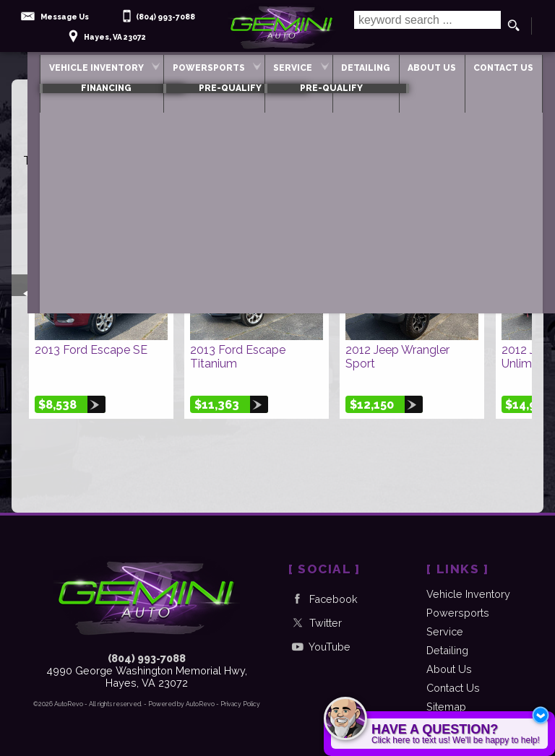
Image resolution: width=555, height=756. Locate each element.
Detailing (447, 650)
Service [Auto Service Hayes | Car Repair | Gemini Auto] (275, 65)
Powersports (182, 65)
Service (445, 631)
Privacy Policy (240, 704)
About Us (449, 669)
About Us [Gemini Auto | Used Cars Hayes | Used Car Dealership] (432, 65)
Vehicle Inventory (61, 65)
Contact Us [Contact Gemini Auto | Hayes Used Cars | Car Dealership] (512, 65)
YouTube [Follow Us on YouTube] (319, 647)
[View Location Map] (105, 32)
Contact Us (453, 688)
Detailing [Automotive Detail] (357, 65)
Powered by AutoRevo (181, 704)
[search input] (425, 26)
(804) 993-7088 (147, 658)
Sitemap (446, 707)
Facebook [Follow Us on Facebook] (323, 599)
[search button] (513, 26)
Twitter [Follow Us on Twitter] (315, 623)
